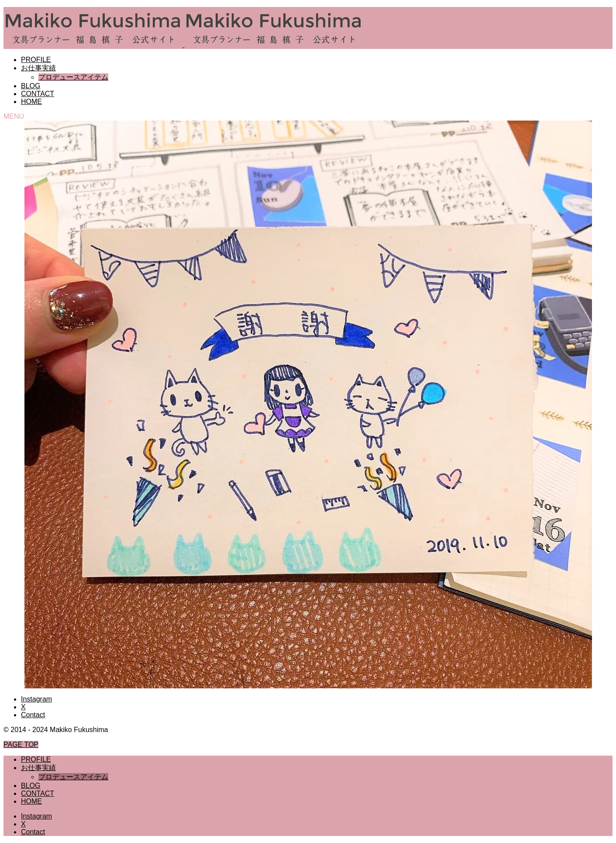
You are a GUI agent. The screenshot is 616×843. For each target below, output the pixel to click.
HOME (31, 102)
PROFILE (36, 60)
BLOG (31, 86)
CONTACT (38, 94)
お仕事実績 (38, 68)
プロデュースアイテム (73, 77)
